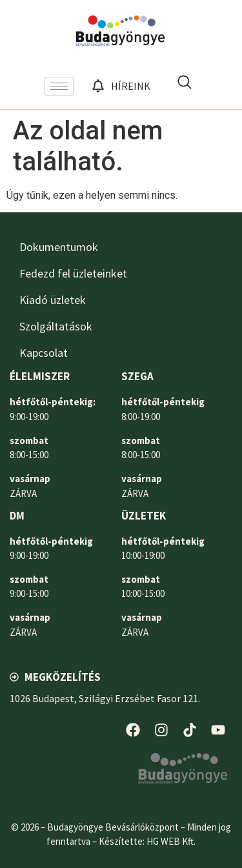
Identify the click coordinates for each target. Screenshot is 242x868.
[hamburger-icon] (59, 86)
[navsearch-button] (185, 86)
